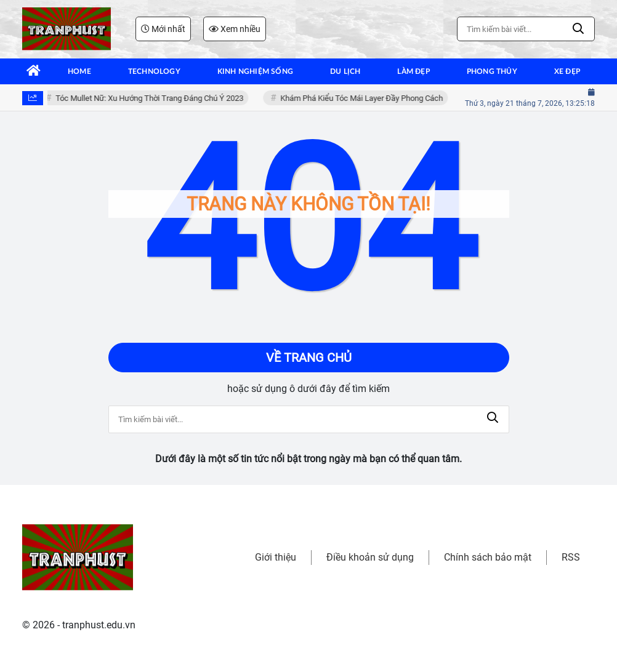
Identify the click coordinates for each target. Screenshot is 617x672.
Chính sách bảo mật (488, 557)
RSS (571, 557)
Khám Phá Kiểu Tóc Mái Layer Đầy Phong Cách (363, 98)
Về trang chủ (309, 358)
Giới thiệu (276, 557)
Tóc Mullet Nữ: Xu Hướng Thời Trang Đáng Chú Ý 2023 (151, 98)
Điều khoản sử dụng (370, 557)
